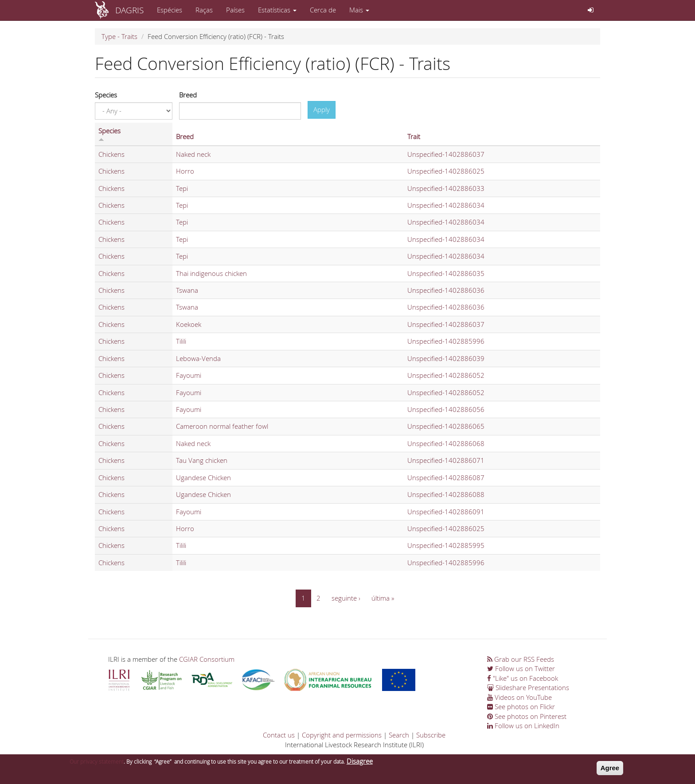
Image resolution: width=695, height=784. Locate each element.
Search (399, 735)
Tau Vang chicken (202, 460)
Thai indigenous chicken (211, 273)
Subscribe (431, 735)
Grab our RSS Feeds (521, 659)
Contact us (279, 735)
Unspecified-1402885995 (446, 545)
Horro (185, 171)
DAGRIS (129, 10)
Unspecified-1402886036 (446, 290)
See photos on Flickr (521, 706)
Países (235, 10)
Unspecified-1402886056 (446, 409)
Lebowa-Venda (198, 358)
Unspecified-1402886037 (446, 154)
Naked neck (193, 154)
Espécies (170, 10)
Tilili (181, 341)
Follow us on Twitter (521, 668)
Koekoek (189, 324)
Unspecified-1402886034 (446, 205)
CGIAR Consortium (207, 659)
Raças (204, 10)
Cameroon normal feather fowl (222, 426)
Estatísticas (277, 10)
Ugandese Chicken (203, 477)
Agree (610, 770)
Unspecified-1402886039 (446, 358)
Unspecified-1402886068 (446, 443)
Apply (322, 109)
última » (383, 598)
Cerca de (323, 10)
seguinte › (346, 598)
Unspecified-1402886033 (446, 188)
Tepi (182, 188)
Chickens (111, 154)
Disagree (360, 764)
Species (106, 95)
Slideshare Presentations (528, 687)
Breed (188, 95)
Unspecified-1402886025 (446, 171)
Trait (414, 136)
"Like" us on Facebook (523, 678)
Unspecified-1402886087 (446, 477)
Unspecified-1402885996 (446, 341)
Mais (359, 10)
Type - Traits (119, 36)
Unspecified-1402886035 (446, 273)
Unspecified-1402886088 (446, 494)
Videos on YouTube (519, 697)
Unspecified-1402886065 (446, 426)
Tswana (187, 290)
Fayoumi (189, 375)
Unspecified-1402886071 (446, 460)
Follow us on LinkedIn (523, 726)
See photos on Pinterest (527, 716)
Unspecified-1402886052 (446, 375)
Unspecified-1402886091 (446, 512)
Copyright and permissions (342, 735)
